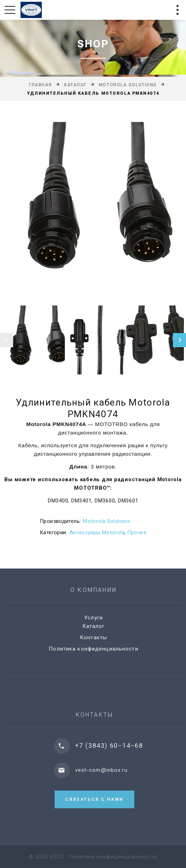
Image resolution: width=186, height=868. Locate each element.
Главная (41, 85)
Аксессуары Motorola (97, 532)
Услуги (98, 618)
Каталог (75, 85)
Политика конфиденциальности (98, 649)
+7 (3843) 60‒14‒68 (116, 745)
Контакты (98, 637)
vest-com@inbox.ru (108, 770)
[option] (93, 207)
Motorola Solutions (128, 85)
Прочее (137, 532)
